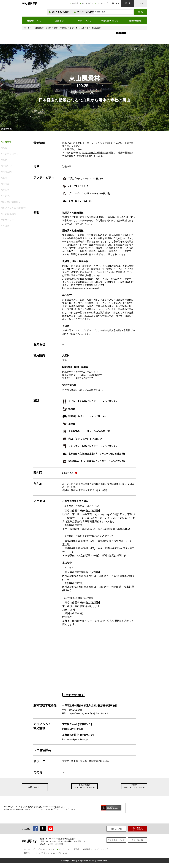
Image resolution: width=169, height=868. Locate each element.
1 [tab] (79, 42)
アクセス (7, 196)
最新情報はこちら (73, 149)
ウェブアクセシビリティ (103, 849)
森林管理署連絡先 (12, 202)
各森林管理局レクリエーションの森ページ (84, 786)
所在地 (6, 190)
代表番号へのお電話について (76, 841)
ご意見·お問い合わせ (116, 840)
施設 (5, 178)
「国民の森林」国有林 (42, 28)
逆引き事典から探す (60, 12)
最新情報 (7, 142)
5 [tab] (90, 42)
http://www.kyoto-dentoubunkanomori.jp (82, 288)
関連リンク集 (116, 829)
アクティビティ (10, 154)
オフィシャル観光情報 (14, 208)
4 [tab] (87, 42)
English (75, 3)
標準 (128, 3)
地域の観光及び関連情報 (95, 153)
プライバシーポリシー (47, 849)
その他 (6, 226)
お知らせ (7, 166)
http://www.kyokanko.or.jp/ (75, 739)
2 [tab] (82, 42)
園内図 (6, 184)
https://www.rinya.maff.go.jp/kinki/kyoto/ (88, 713)
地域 (5, 148)
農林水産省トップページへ (137, 829)
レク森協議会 (9, 214)
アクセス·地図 (137, 840)
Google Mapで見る (74, 695)
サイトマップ (102, 3)
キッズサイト (87, 3)
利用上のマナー (35, 787)
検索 (141, 12)
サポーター (8, 220)
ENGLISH (139, 49)
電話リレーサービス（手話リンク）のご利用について (45, 853)
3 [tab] (84, 42)
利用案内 (7, 172)
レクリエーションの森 (79, 28)
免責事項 (86, 849)
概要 (5, 160)
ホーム (27, 28)
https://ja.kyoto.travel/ (73, 729)
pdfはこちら (68, 473)
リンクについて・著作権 (69, 849)
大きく (141, 3)
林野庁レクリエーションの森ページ (134, 786)
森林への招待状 (61, 28)
